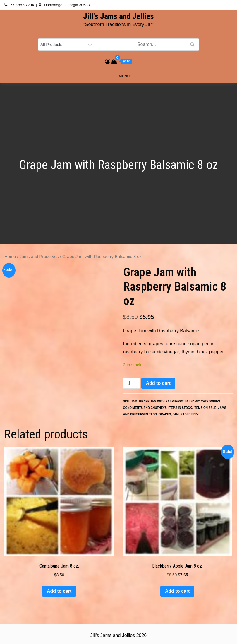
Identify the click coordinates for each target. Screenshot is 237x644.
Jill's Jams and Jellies (118, 16)
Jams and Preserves (39, 257)
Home (10, 257)
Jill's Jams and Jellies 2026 (118, 635)
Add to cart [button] (59, 591)
